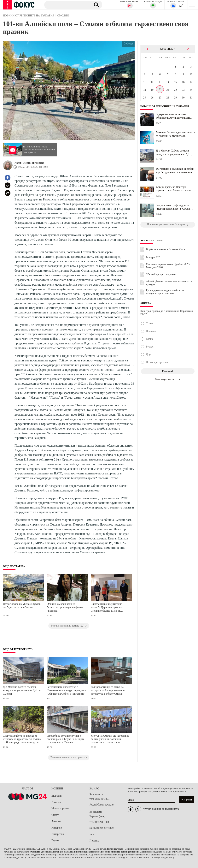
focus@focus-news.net (102, 805)
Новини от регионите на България (166, 106)
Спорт (55, 815)
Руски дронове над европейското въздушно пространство (165, 292)
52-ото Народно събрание (161, 274)
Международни (60, 809)
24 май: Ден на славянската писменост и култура (169, 283)
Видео (55, 840)
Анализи (56, 821)
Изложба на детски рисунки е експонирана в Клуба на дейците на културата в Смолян (66, 739)
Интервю (57, 828)
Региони (56, 802)
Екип (92, 834)
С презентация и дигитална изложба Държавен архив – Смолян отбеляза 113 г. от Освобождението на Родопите (108, 608)
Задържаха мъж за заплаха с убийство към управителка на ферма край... (173, 116)
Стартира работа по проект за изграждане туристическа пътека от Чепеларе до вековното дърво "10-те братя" (22, 740)
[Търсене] (66, 5)
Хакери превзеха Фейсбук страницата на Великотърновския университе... (175, 189)
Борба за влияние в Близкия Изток (166, 249)
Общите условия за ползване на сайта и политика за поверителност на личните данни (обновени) (86, 852)
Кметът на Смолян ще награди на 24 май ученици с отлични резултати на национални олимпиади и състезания (110, 740)
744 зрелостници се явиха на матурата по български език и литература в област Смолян (108, 690)
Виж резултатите (168, 379)
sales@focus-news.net (102, 828)
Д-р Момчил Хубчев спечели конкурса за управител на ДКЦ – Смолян (22, 690)
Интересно (58, 834)
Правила (94, 841)
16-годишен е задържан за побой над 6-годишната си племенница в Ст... (176, 171)
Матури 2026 (154, 257)
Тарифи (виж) (97, 816)
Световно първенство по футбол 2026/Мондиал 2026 (168, 266)
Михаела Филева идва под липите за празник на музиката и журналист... (175, 134)
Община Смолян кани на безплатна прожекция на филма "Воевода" (65, 607)
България (57, 796)
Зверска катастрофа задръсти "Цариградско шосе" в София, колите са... (173, 207)
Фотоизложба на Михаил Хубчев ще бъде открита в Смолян (22, 606)
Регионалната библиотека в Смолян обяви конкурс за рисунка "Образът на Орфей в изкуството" (66, 690)
